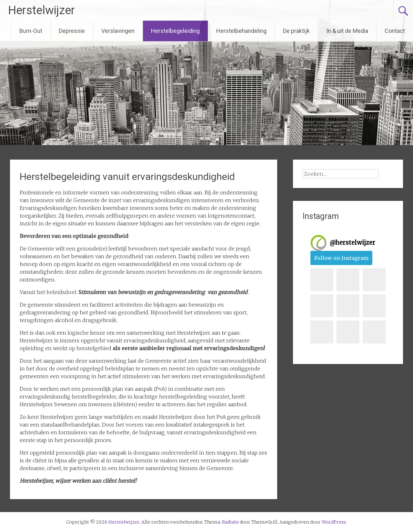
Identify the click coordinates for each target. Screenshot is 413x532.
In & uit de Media (347, 31)
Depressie (72, 31)
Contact (395, 31)
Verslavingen (118, 31)
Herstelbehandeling (241, 31)
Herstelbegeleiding (175, 31)
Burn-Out (31, 31)
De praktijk (296, 31)
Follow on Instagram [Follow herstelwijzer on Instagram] (341, 258)
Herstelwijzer (41, 10)
